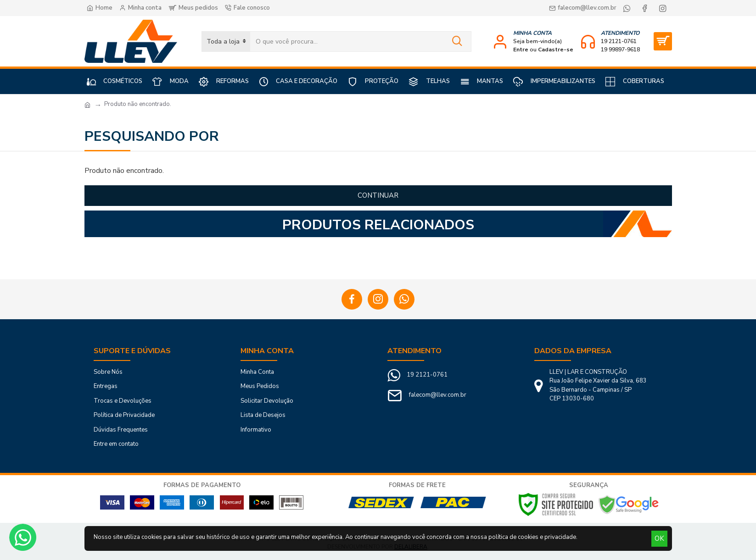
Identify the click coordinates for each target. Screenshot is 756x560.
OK (659, 538)
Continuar (378, 195)
